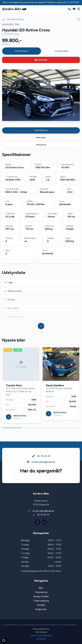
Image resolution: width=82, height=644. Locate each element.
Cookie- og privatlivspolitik (41, 635)
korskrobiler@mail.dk (41, 462)
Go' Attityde (41, 639)
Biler (17, 24)
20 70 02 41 (41, 456)
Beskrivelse (41, 138)
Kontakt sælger (61, 51)
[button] (69, 115)
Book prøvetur (22, 51)
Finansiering (41, 145)
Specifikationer (41, 130)
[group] (41, 95)
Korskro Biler (8, 24)
